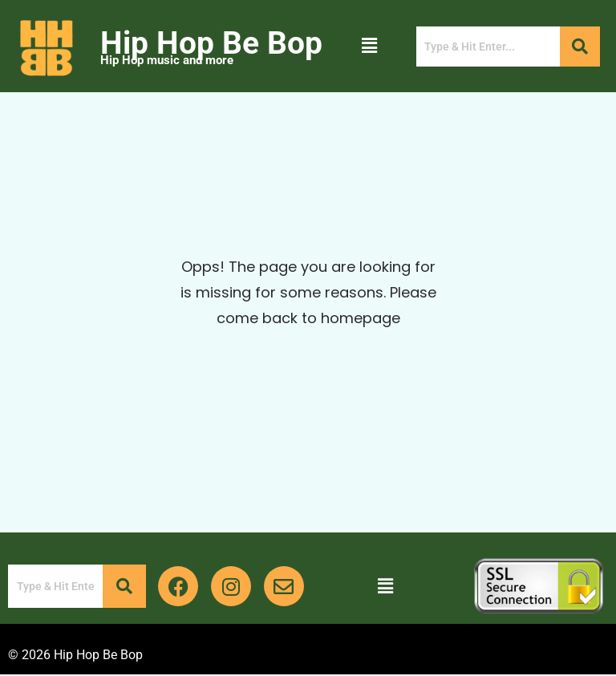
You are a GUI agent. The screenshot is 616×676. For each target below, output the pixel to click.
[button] (369, 46)
